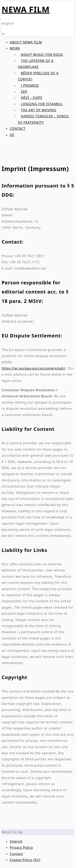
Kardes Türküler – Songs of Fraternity (43, 119)
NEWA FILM (26, 9)
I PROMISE (30, 86)
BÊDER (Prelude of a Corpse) (38, 76)
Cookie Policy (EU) (25, 860)
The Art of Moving (39, 110)
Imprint (16, 841)
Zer (24, 92)
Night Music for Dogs (42, 55)
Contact (18, 129)
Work (15, 48)
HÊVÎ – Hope (32, 98)
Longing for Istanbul (42, 104)
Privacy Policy (21, 847)
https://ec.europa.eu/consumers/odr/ (34, 368)
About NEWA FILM (26, 42)
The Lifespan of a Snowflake (36, 64)
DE (12, 135)
